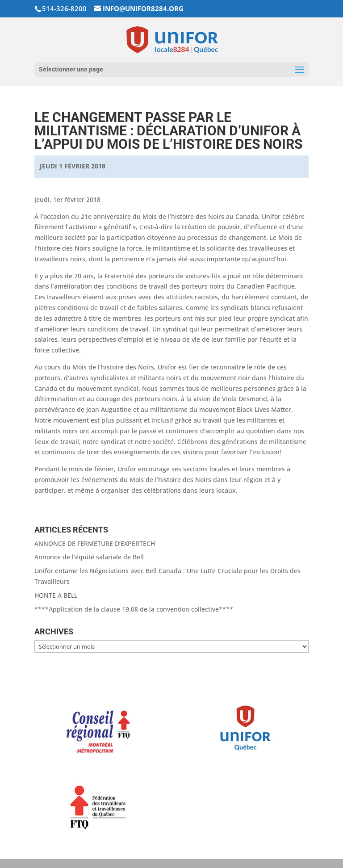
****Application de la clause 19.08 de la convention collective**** (134, 609)
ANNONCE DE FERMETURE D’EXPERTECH (95, 543)
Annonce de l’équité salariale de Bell (89, 557)
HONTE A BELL (56, 595)
